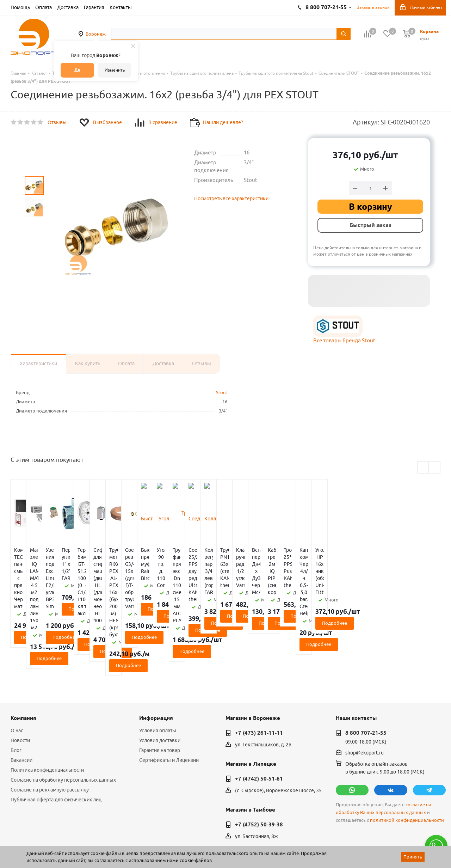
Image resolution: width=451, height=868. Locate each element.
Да (77, 70)
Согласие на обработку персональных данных (63, 723)
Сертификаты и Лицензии (169, 704)
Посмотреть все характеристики (231, 198)
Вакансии (21, 704)
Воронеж (96, 34)
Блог (16, 694)
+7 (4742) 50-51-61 (259, 722)
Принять (413, 857)
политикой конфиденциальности (407, 764)
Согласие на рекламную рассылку (50, 733)
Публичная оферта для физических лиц (56, 743)
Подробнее (46, 602)
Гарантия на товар (160, 694)
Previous (423, 468)
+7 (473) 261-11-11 (259, 677)
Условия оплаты (158, 674)
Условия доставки (160, 684)
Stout (222, 392)
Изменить (115, 70)
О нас (17, 674)
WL (59, 837)
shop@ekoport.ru (364, 696)
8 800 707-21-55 (366, 677)
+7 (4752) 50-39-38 (259, 768)
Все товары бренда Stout (344, 340)
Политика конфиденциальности (47, 714)
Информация (156, 662)
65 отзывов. (99, 844)
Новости (20, 684)
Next (435, 468)
